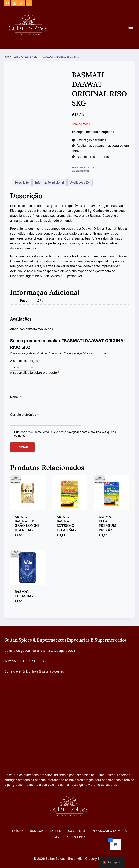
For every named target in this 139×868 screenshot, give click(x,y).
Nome (16, 397)
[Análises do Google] (29, 3)
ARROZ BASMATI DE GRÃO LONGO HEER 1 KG (27, 523)
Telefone (11, 661)
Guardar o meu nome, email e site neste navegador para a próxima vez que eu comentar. (65, 434)
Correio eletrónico (24, 415)
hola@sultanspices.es (48, 671)
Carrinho (77, 831)
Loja (55, 837)
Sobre (56, 831)
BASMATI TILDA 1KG (24, 594)
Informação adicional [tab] (50, 183)
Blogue (37, 831)
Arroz (86, 171)
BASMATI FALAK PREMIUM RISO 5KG (108, 523)
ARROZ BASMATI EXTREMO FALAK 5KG (66, 523)
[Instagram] (14, 3)
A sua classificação (25, 361)
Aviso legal (77, 837)
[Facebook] (7, 3)
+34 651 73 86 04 (31, 661)
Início (17, 831)
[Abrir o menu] (132, 27)
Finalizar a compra (110, 831)
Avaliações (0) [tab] (80, 183)
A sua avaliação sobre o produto (35, 373)
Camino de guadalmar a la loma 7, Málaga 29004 (40, 651)
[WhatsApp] (22, 3)
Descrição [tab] (22, 183)
